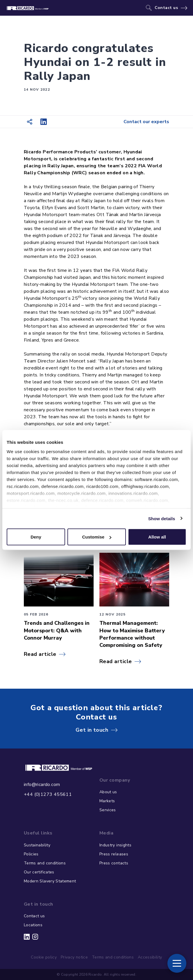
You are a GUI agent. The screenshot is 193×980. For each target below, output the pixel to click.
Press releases (114, 854)
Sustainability (37, 845)
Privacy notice (74, 957)
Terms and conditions (45, 863)
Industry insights (115, 845)
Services (108, 810)
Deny (36, 537)
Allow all (157, 537)
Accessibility (150, 957)
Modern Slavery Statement (50, 881)
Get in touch (92, 730)
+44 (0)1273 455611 (48, 794)
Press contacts (114, 863)
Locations (33, 925)
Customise (97, 537)
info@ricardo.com (42, 785)
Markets (107, 801)
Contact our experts (146, 122)
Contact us (166, 8)
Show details (162, 518)
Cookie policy (44, 957)
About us (108, 792)
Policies (31, 854)
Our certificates (39, 872)
